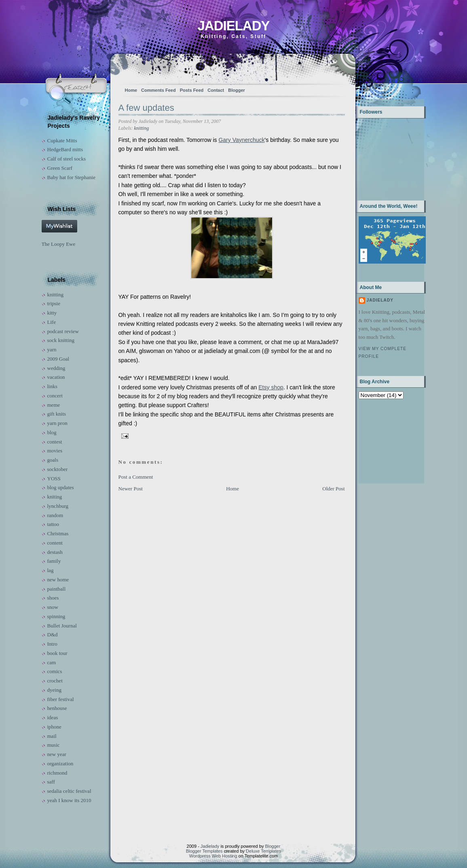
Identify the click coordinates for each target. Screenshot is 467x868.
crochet (55, 681)
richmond (57, 773)
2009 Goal (58, 359)
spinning (56, 616)
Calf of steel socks (67, 159)
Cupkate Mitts (62, 140)
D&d (53, 635)
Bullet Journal (62, 626)
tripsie (54, 303)
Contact (216, 90)
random (55, 515)
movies (55, 451)
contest (55, 442)
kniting (55, 497)
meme (54, 405)
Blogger (237, 90)
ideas (53, 717)
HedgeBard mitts (65, 149)
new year (57, 754)
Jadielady (233, 26)
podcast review (63, 331)
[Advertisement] (384, 440)
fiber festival (61, 699)
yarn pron (57, 423)
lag (51, 570)
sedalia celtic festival (69, 791)
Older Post (333, 489)
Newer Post (131, 489)
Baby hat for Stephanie (72, 177)
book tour (57, 653)
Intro (52, 644)
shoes (53, 598)
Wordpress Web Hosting (213, 856)
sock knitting (61, 340)
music (54, 745)
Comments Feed (158, 90)
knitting (55, 295)
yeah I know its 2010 (69, 800)
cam (52, 662)
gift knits (57, 414)
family (54, 561)
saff (51, 782)
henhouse (57, 708)
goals (53, 460)
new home (58, 580)
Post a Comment (136, 477)
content (55, 543)
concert (55, 396)
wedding (56, 368)
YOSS (54, 478)
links (52, 386)
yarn (52, 350)
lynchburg (58, 506)
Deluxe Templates (263, 851)
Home (131, 90)
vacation (56, 377)
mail (52, 736)
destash (55, 552)
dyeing (54, 690)
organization (60, 763)
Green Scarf (60, 168)
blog (52, 432)
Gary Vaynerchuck (241, 140)
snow (53, 607)
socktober (58, 469)
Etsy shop (271, 387)
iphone (54, 727)
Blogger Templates (204, 851)
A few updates (146, 108)
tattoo (53, 524)
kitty (52, 313)
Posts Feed (192, 90)
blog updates (61, 487)
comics (55, 671)
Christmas (58, 533)
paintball (57, 589)
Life (52, 322)
